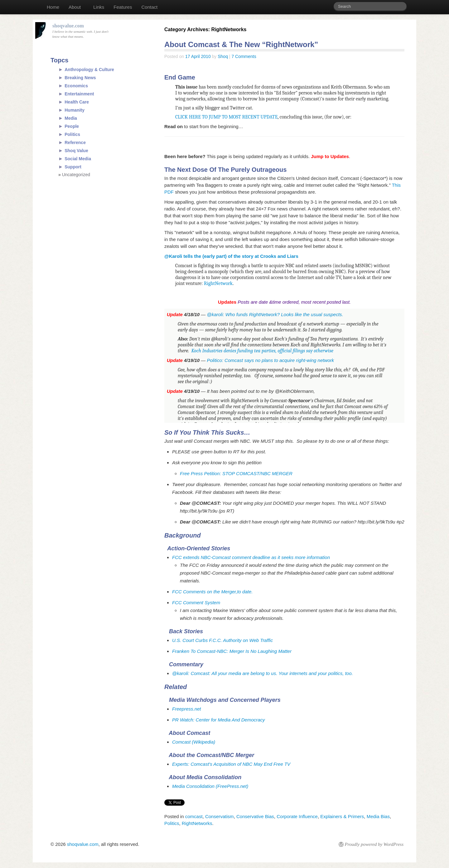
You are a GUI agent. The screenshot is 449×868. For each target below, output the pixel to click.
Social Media (78, 159)
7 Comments (244, 56)
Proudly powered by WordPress (374, 844)
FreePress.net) (233, 786)
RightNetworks (197, 823)
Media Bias (378, 816)
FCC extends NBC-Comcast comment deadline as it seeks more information (251, 557)
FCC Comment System (196, 603)
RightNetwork (218, 283)
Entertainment (79, 94)
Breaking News (80, 78)
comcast (194, 816)
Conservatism (220, 816)
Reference (75, 142)
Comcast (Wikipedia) (194, 742)
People (72, 126)
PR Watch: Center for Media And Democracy (219, 720)
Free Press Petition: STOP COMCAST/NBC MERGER (236, 473)
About (75, 7)
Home (53, 7)
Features (123, 7)
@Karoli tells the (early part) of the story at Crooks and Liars (231, 256)
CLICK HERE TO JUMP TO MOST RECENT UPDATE (226, 117)
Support (73, 167)
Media (71, 118)
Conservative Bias (255, 816)
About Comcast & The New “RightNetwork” (241, 44)
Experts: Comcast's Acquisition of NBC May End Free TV (231, 764)
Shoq (223, 56)
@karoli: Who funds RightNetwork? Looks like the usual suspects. (275, 314)
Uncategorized (76, 175)
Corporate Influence (297, 816)
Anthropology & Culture (89, 70)
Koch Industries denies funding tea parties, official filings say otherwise (262, 351)
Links (99, 7)
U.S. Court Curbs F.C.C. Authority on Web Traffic (222, 640)
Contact (149, 7)
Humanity (75, 110)
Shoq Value (76, 151)
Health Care (77, 102)
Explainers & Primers (342, 816)
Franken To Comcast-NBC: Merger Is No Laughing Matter (232, 651)
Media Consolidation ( (195, 786)
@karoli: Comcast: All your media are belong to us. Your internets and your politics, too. (263, 673)
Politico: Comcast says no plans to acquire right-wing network (270, 360)
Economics (76, 86)
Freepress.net (187, 709)
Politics (172, 823)
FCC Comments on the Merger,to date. (212, 592)
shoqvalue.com (83, 844)
